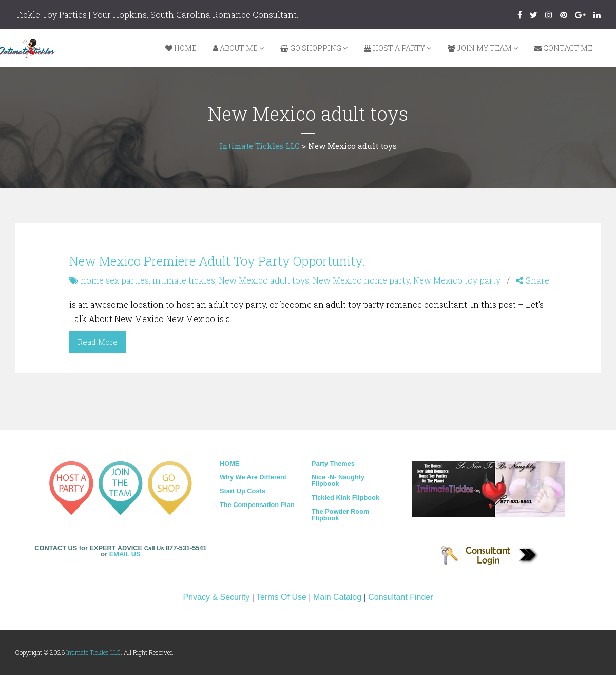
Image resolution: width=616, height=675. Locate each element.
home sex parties (115, 280)
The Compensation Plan (257, 505)
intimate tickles (184, 280)
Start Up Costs (243, 491)
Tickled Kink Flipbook (345, 498)
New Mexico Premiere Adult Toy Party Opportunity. (217, 261)
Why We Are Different (253, 477)
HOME (229, 464)
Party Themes (333, 464)
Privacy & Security (216, 597)
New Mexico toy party (457, 280)
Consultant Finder (400, 597)
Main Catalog (337, 597)
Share (533, 280)
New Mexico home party (361, 280)
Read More (98, 342)
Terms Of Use (281, 597)
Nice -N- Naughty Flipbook (338, 480)
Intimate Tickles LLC (93, 652)
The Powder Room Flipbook (340, 515)
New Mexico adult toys (264, 280)
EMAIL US (125, 554)
